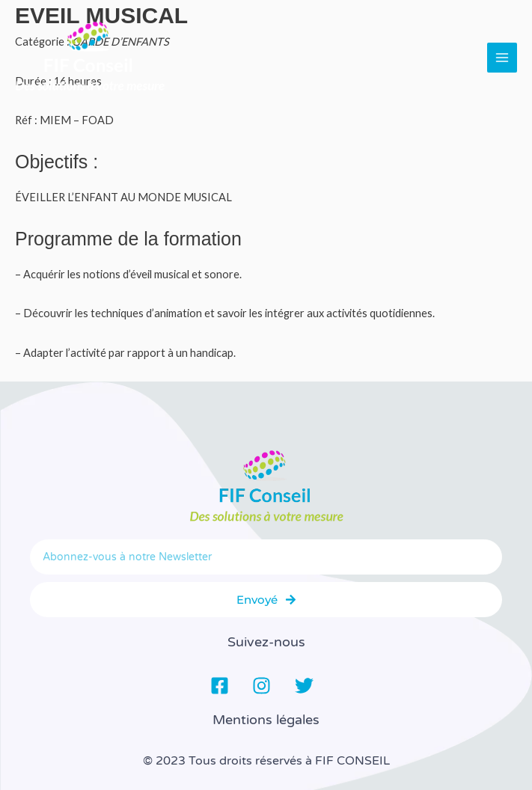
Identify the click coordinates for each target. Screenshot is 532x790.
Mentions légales (266, 720)
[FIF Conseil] (90, 58)
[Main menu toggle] (502, 58)
